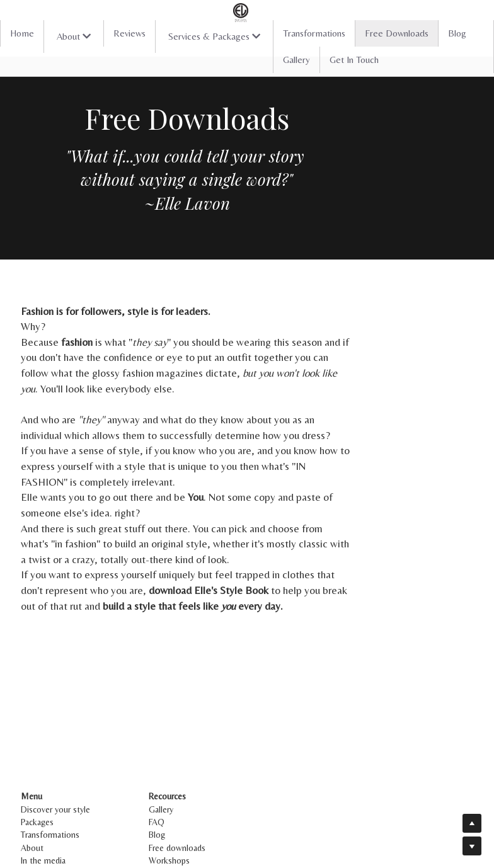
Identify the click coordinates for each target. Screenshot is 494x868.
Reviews (129, 33)
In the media (44, 798)
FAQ (184, 760)
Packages (38, 760)
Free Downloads (397, 33)
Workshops (196, 798)
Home (22, 33)
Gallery (296, 60)
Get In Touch (354, 60)
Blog (457, 33)
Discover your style (56, 747)
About (33, 785)
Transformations (314, 33)
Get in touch (44, 811)
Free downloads (204, 785)
